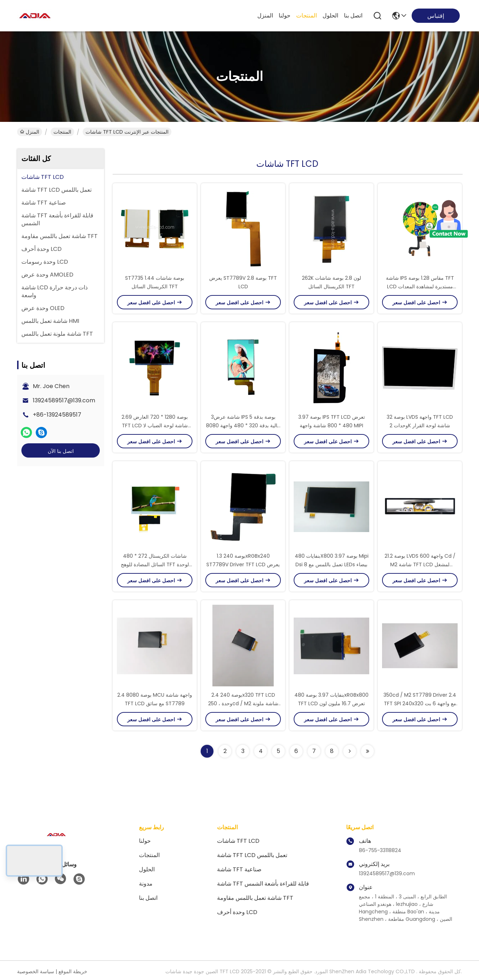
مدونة (146, 884)
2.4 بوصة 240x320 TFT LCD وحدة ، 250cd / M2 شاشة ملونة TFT (243, 703)
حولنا (285, 16)
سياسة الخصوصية (36, 971)
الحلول (330, 16)
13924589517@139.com (64, 400)
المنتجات (307, 16)
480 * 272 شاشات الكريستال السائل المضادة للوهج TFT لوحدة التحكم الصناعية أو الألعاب (155, 564)
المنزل (265, 16)
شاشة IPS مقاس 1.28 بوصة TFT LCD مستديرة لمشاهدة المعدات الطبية (420, 287)
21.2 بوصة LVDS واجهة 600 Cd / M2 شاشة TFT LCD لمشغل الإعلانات (420, 564)
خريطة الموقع (73, 971)
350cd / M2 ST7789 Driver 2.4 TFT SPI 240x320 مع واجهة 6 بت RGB (420, 703)
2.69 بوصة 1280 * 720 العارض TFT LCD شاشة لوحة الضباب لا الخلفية (155, 425)
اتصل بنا (353, 16)
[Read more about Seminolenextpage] (350, 751)
